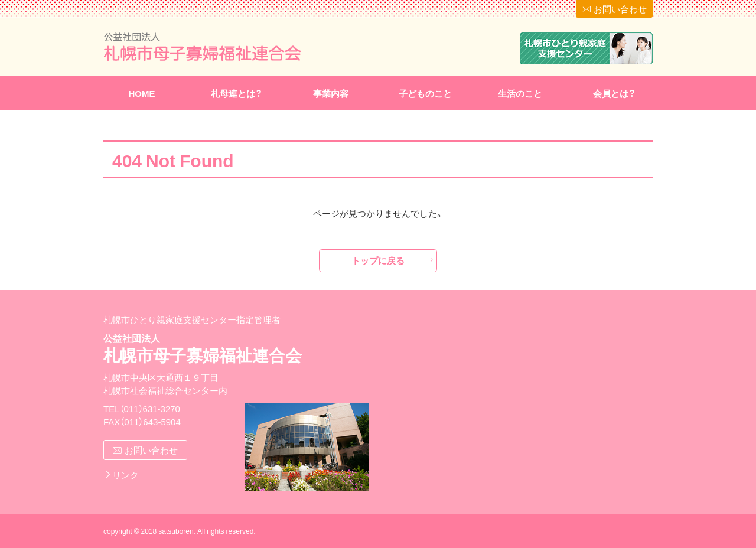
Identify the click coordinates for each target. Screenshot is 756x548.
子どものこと (425, 93)
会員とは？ (614, 93)
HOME (142, 93)
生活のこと (520, 93)
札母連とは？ (237, 93)
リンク (126, 475)
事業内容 (331, 93)
